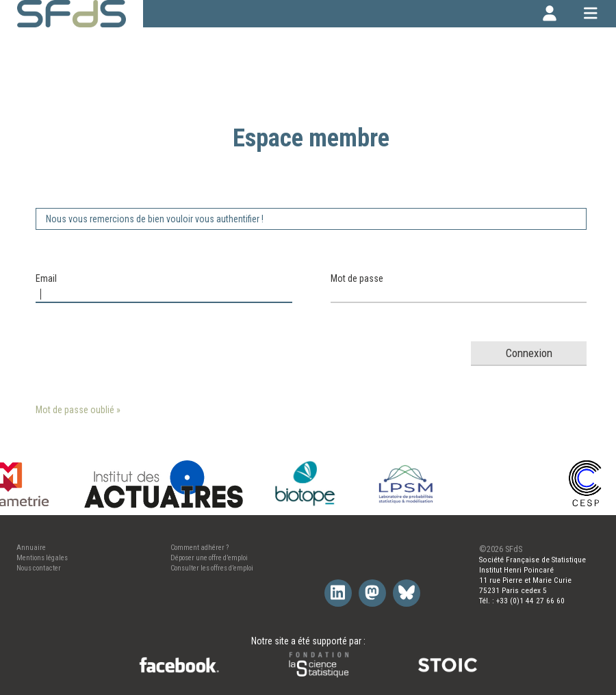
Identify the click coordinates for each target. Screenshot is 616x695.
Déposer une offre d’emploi (209, 558)
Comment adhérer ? (200, 548)
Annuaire (31, 548)
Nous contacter (39, 568)
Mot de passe (357, 278)
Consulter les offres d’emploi (212, 568)
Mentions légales (42, 558)
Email (46, 278)
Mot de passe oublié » (78, 410)
